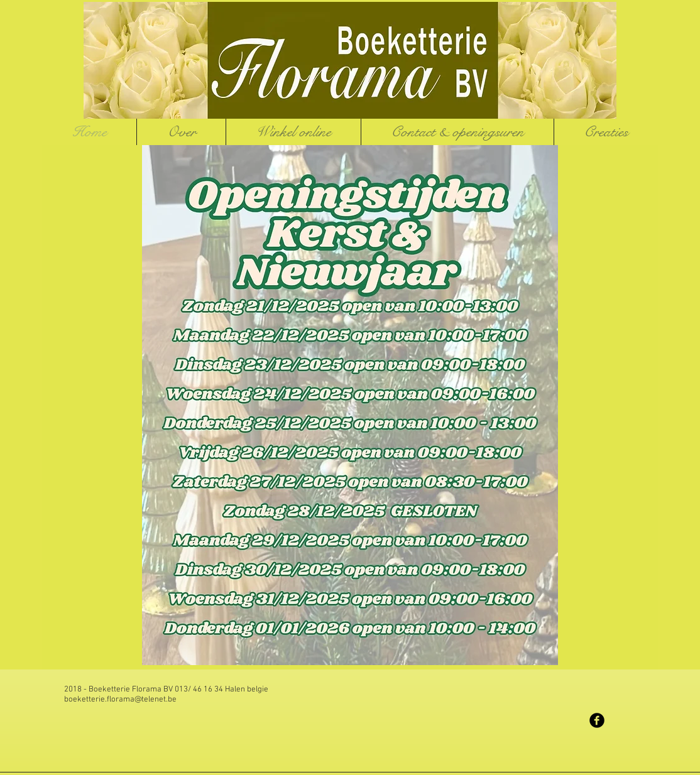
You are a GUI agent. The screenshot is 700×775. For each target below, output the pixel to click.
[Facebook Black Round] (597, 720)
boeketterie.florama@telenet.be (120, 700)
